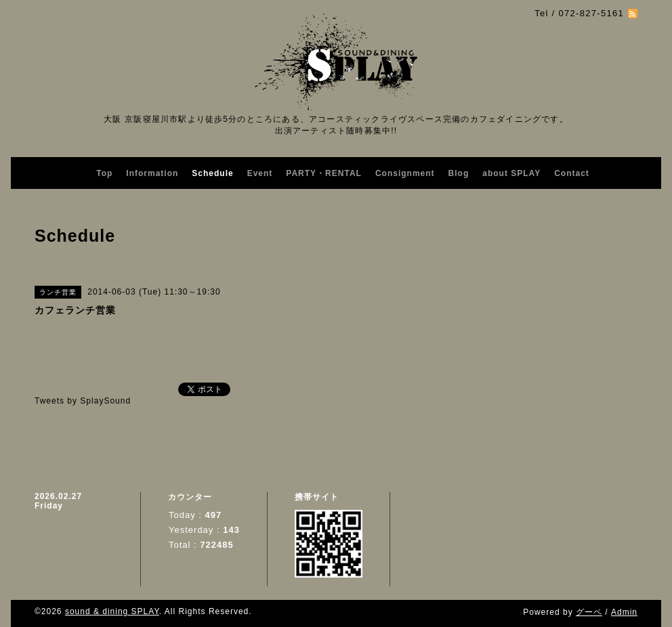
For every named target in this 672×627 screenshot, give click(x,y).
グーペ (589, 612)
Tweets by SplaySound (83, 401)
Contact (572, 173)
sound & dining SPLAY (112, 611)
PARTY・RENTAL (324, 173)
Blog (459, 173)
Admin (624, 612)
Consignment (405, 173)
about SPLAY (511, 173)
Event (260, 173)
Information (152, 173)
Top (104, 173)
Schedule (212, 173)
